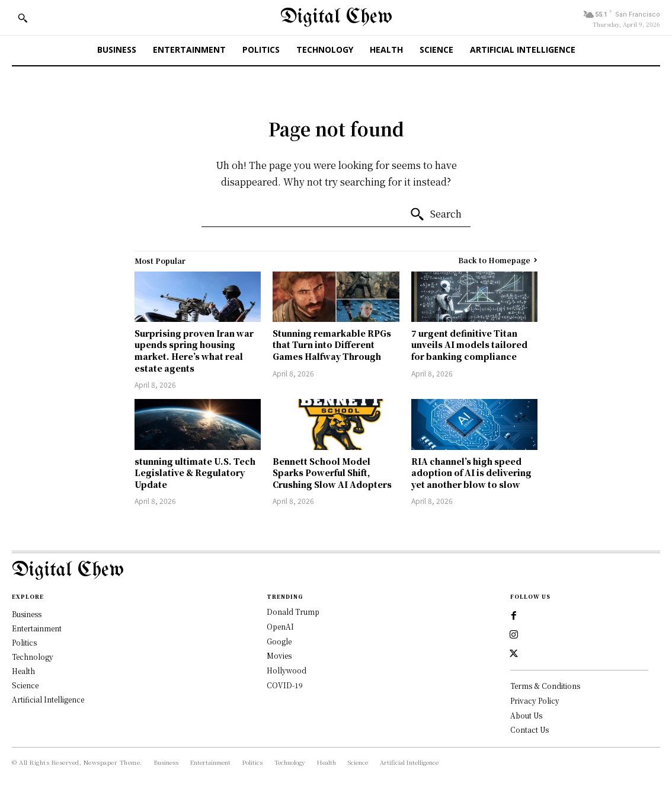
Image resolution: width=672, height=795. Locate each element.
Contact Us (529, 729)
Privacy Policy (535, 700)
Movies (279, 655)
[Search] (436, 215)
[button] (23, 18)
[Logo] (336, 571)
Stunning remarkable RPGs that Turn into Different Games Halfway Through (332, 345)
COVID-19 (285, 685)
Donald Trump (293, 612)
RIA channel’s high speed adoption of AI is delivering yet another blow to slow (471, 473)
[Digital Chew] (336, 17)
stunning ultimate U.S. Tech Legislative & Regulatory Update (195, 473)
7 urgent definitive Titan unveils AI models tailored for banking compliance (469, 345)
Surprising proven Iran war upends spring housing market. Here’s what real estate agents (194, 351)
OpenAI (280, 626)
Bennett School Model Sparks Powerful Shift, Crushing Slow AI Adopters (332, 473)
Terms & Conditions (545, 686)
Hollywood (287, 670)
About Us (526, 715)
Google (279, 641)
